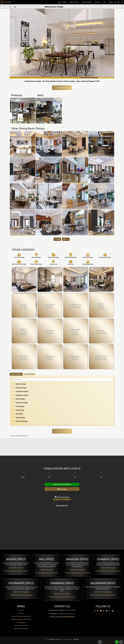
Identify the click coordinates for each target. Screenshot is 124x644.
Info (105, 2)
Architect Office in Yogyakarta (21, 592)
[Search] (122, 2)
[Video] (108, 642)
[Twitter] (110, 611)
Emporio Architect (55, 639)
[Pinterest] (107, 611)
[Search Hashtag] (15, 7)
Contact (111, 2)
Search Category (30, 374)
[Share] (113, 642)
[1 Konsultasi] (117, 642)
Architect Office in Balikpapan (103, 592)
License (26, 436)
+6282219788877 (62, 499)
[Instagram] (98, 611)
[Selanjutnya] (121, 642)
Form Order (62, 489)
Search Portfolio (16, 374)
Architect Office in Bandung (77, 570)
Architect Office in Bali (47, 570)
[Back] (11, 7)
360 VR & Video (75, 2)
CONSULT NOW (62, 431)
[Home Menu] (59, 2)
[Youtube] (101, 611)
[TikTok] (104, 611)
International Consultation (62, 484)
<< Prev (57, 239)
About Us (98, 2)
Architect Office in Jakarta (16, 568)
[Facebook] (95, 611)
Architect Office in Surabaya (108, 568)
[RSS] (113, 611)
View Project (62, 88)
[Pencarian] (104, 642)
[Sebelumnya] (100, 642)
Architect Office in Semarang (62, 594)
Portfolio (65, 2)
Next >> (66, 239)
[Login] (115, 2)
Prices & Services (88, 2)
